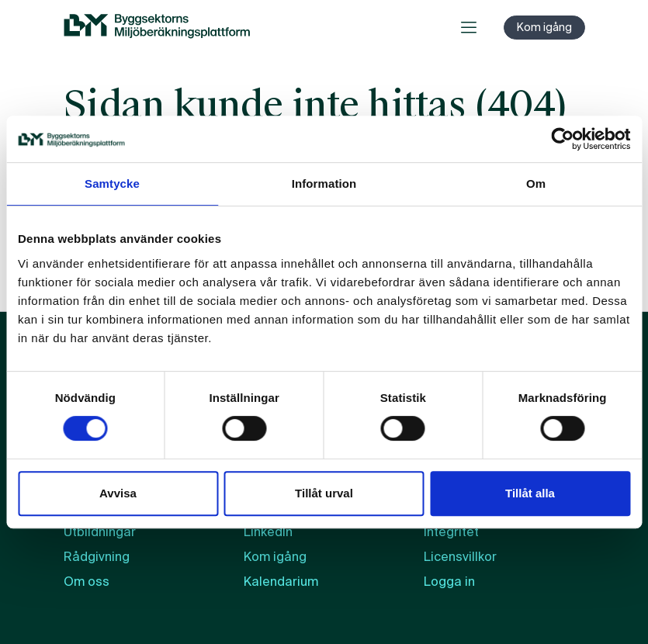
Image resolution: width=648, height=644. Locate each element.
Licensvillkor (460, 557)
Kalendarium (281, 582)
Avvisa (118, 493)
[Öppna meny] (469, 27)
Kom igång (544, 27)
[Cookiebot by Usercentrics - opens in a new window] (562, 139)
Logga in (449, 582)
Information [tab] (324, 184)
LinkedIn (268, 532)
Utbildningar (100, 532)
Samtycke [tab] (112, 184)
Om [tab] (536, 184)
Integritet (451, 532)
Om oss (87, 582)
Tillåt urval (324, 493)
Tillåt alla (530, 493)
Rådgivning (97, 557)
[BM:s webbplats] (157, 27)
